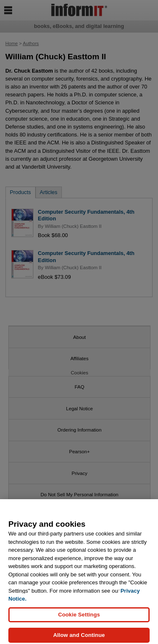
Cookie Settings (79, 617)
